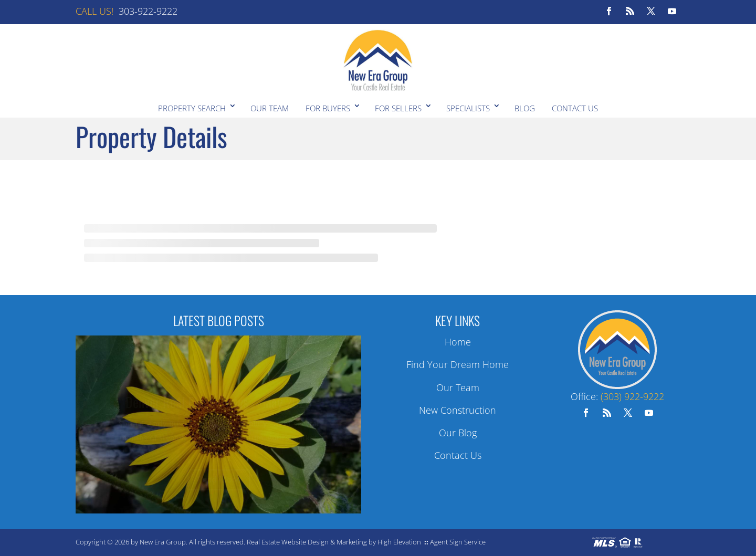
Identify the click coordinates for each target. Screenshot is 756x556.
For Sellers (398, 108)
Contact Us (575, 108)
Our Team (270, 108)
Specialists (468, 108)
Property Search (192, 108)
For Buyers (328, 108)
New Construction (458, 410)
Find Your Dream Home (458, 364)
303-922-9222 (148, 11)
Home (458, 342)
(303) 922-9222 (632, 396)
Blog (525, 108)
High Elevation (399, 542)
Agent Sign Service (458, 542)
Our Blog (458, 433)
